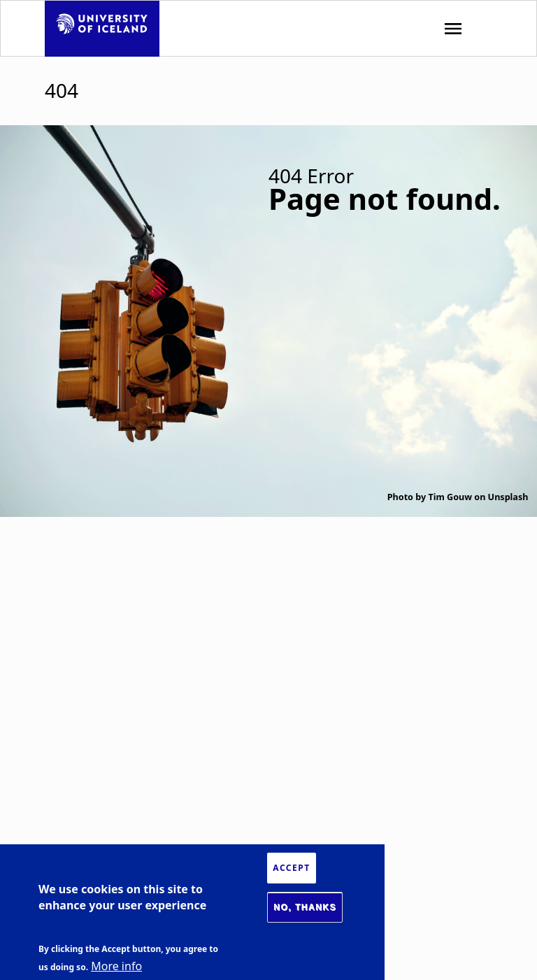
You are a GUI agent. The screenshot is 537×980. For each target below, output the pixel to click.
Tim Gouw (450, 497)
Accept (291, 868)
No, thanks (305, 907)
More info (116, 966)
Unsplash (508, 497)
